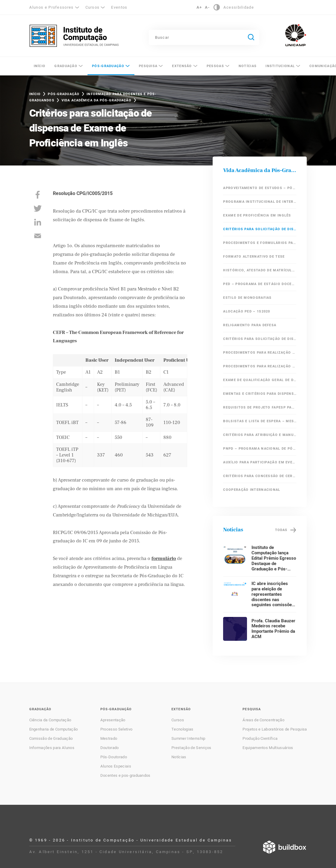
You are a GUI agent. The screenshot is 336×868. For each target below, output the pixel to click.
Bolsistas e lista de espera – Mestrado (260, 421)
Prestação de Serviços (191, 748)
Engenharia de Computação (54, 729)
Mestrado (109, 739)
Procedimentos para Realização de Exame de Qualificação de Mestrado (260, 353)
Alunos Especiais (116, 766)
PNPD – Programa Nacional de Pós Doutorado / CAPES (260, 449)
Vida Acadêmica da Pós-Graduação (96, 100)
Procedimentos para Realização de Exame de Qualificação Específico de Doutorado (260, 366)
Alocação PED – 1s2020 (247, 311)
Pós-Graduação (108, 66)
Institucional (280, 66)
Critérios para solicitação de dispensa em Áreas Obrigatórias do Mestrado (260, 339)
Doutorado (110, 748)
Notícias (248, 66)
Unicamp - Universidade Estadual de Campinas (296, 35)
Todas (281, 530)
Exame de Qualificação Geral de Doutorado (260, 380)
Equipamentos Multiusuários (268, 748)
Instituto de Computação (74, 36)
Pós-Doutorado (114, 757)
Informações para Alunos (52, 748)
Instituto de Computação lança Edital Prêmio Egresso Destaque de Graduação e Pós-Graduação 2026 (274, 561)
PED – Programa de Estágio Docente (260, 284)
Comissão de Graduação (51, 739)
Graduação (66, 66)
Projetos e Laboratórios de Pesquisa (275, 729)
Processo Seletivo (116, 729)
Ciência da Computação (50, 720)
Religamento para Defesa (250, 325)
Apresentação (113, 720)
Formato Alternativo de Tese (254, 257)
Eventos (119, 7)
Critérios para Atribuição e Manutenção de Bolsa (260, 435)
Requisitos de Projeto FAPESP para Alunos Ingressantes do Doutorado (260, 407)
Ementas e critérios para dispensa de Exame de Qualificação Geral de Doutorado (260, 394)
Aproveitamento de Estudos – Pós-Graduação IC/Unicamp (260, 188)
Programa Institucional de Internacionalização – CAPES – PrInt (260, 202)
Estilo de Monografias (247, 298)
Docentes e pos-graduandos (125, 776)
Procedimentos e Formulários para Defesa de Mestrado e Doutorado (260, 243)
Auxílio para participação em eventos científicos (260, 462)
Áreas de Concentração (263, 720)
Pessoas (215, 66)
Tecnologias (182, 729)
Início (40, 66)
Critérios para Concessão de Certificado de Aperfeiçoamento (260, 476)
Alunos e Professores (52, 7)
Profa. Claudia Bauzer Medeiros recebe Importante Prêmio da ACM (273, 629)
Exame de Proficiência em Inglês (257, 215)
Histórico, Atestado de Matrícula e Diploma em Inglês (260, 270)
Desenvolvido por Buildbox (285, 847)
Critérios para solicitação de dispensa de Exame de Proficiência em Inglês (260, 229)
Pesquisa (148, 66)
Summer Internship (188, 739)
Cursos (93, 7)
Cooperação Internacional (252, 490)
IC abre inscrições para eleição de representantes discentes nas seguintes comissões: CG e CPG (273, 597)
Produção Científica (260, 739)
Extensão (182, 66)
